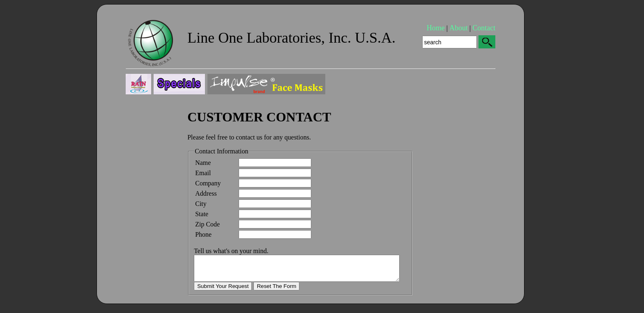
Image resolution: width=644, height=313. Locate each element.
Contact (484, 28)
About (459, 28)
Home (436, 28)
